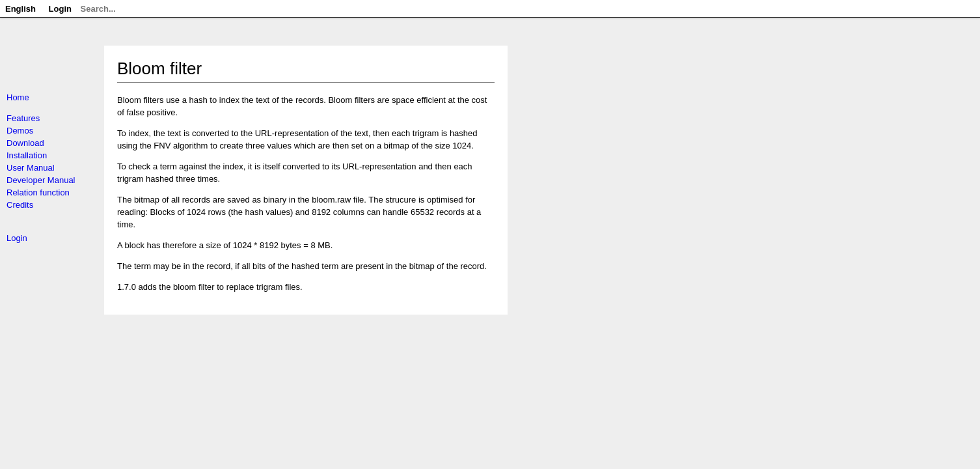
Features (23, 118)
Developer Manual (41, 180)
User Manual (31, 168)
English (20, 9)
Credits (20, 205)
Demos (20, 131)
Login (17, 238)
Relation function (38, 192)
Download (25, 143)
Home (18, 97)
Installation (27, 155)
